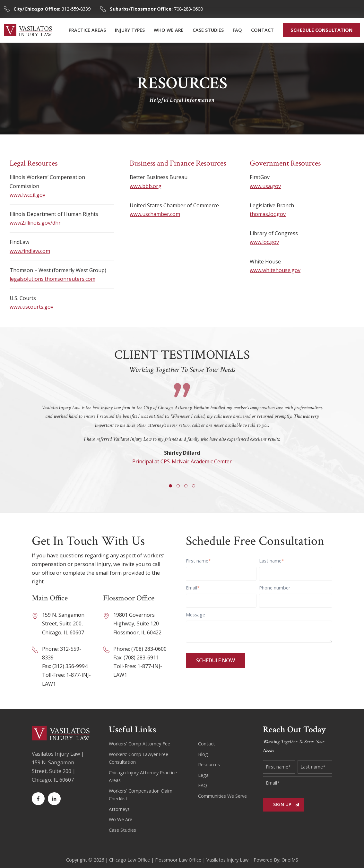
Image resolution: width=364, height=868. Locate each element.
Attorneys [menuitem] (119, 809)
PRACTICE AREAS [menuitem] (87, 30)
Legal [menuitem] (204, 775)
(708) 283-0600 (149, 649)
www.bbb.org (146, 186)
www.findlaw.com (30, 251)
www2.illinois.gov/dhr (35, 223)
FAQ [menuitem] (237, 30)
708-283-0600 (156, 9)
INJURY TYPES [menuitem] (130, 30)
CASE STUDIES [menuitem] (208, 30)
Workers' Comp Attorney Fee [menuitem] (139, 744)
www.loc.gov (264, 242)
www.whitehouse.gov (275, 270)
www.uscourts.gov (31, 307)
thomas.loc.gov (268, 214)
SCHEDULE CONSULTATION (321, 30)
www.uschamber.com (155, 214)
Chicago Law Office (130, 860)
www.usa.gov (265, 186)
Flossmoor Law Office (178, 860)
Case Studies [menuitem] (122, 830)
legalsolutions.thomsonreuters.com (52, 279)
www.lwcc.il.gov (27, 195)
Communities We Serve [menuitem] (222, 796)
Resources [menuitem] (209, 765)
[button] (170, 486)
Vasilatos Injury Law (227, 860)
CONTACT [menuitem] (262, 30)
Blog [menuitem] (203, 754)
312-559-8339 (52, 9)
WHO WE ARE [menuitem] (169, 30)
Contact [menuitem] (207, 744)
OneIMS (290, 860)
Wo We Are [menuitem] (121, 819)
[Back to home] (28, 30)
